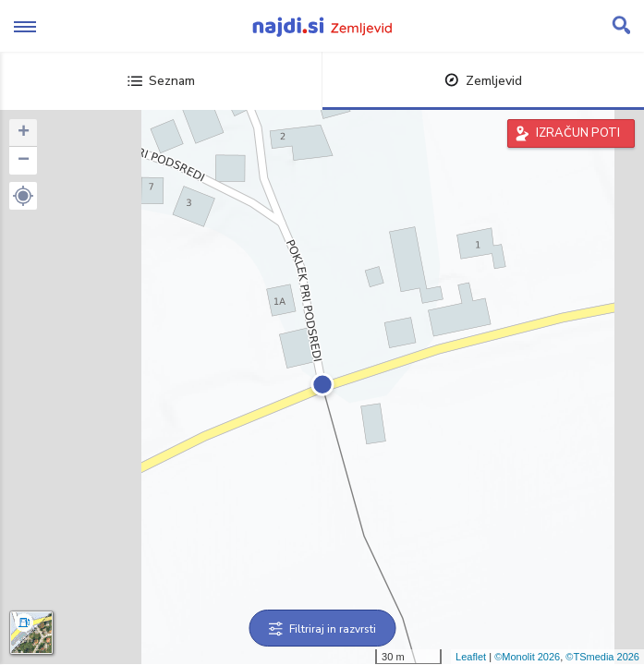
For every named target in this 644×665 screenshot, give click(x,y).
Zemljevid (483, 81)
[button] (23, 196)
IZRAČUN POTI (578, 133)
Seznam (161, 81)
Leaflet (471, 657)
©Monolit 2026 (527, 657)
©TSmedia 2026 (602, 657)
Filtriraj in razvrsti (322, 629)
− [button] (24, 161)
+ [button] (24, 133)
